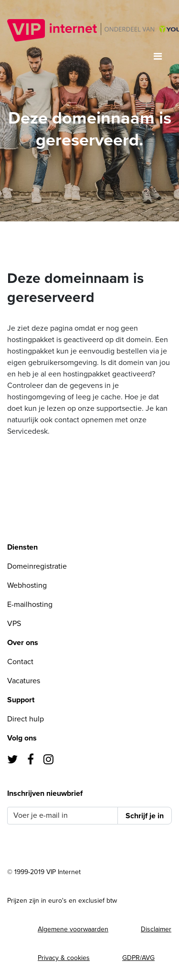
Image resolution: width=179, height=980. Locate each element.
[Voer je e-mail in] (63, 816)
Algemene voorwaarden (73, 929)
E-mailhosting (30, 605)
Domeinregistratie (37, 566)
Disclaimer (156, 929)
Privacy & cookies (64, 958)
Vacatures (24, 681)
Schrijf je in (145, 816)
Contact (20, 662)
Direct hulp (26, 719)
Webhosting (27, 585)
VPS (14, 624)
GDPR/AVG (138, 958)
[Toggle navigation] (158, 57)
